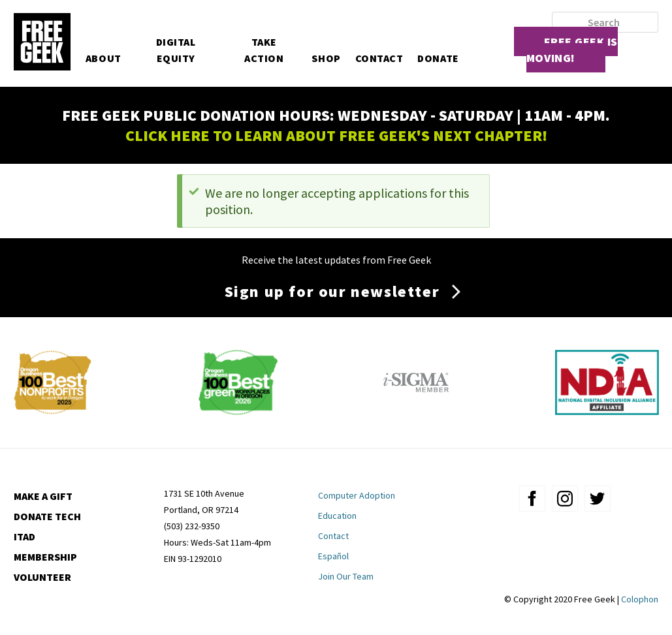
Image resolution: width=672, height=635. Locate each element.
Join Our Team (346, 576)
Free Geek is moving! (572, 50)
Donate (438, 58)
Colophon (640, 599)
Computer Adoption (357, 495)
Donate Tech (47, 516)
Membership (45, 557)
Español (333, 556)
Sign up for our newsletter (332, 291)
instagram (565, 499)
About (104, 58)
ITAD (24, 536)
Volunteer (42, 577)
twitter (598, 499)
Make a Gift (43, 496)
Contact (379, 58)
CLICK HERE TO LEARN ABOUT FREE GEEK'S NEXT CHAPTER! (336, 135)
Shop (326, 58)
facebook (532, 499)
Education (337, 516)
